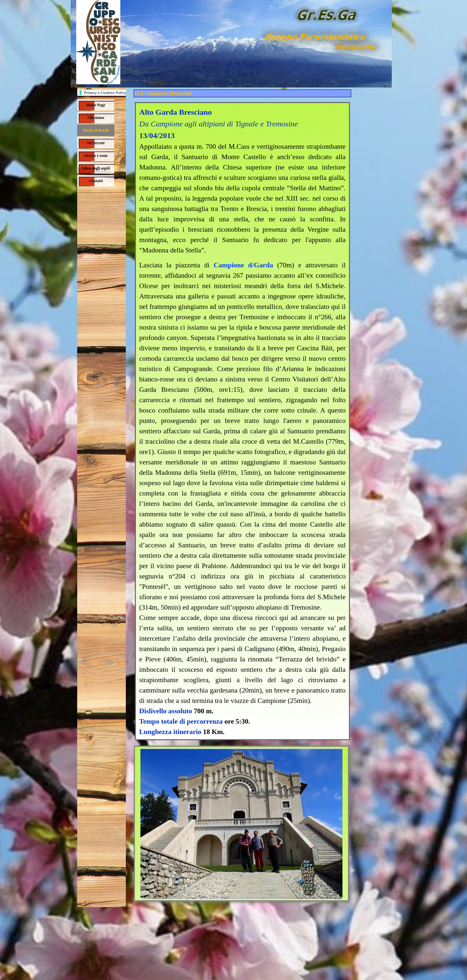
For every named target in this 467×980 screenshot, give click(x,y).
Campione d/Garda (243, 265)
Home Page (96, 105)
